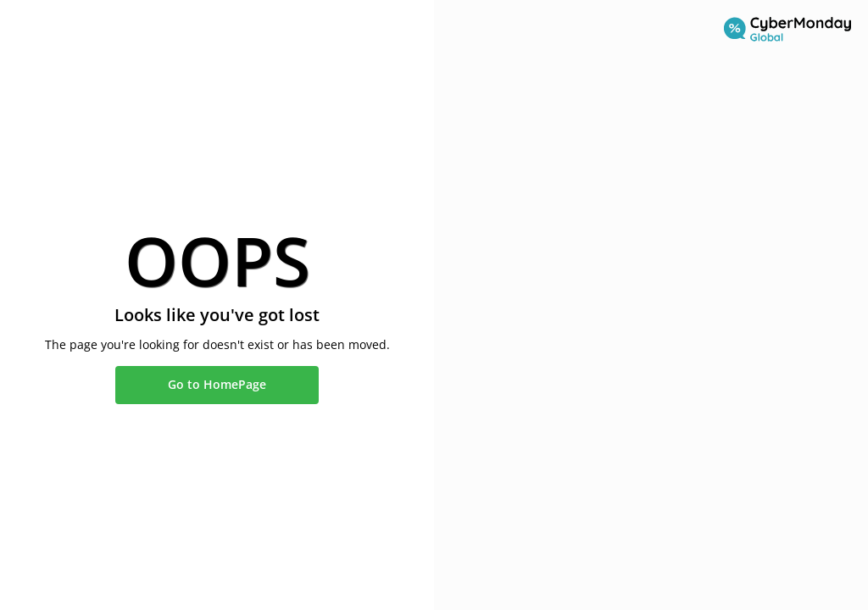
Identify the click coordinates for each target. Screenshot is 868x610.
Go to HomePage (217, 384)
